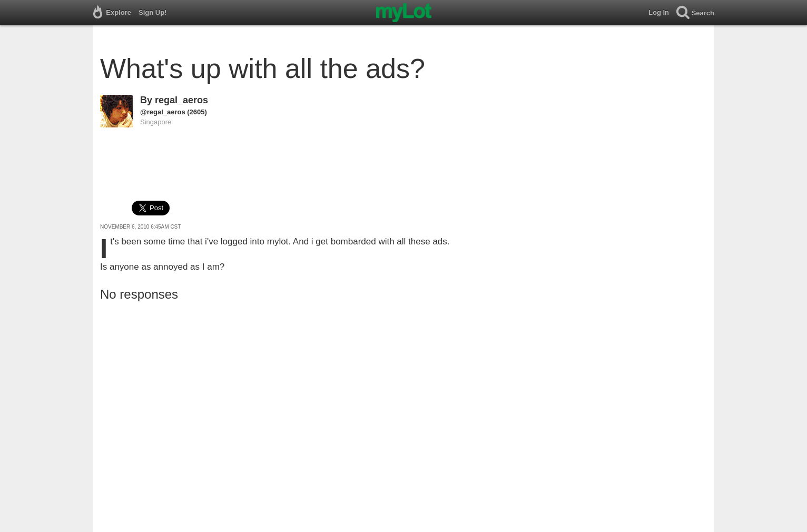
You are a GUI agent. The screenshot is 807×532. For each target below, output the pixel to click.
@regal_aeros (163, 112)
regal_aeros (181, 100)
